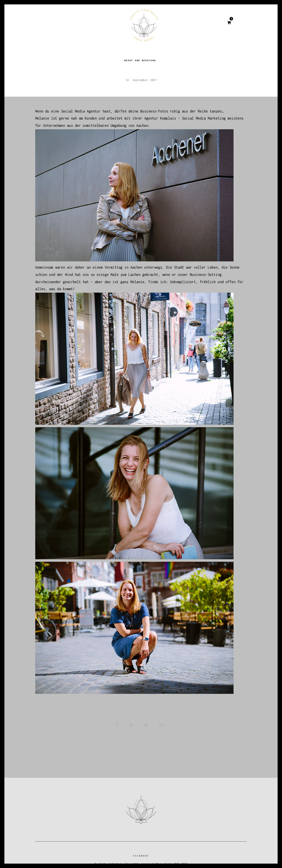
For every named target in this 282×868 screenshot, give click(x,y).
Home (65, 23)
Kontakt (180, 23)
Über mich (110, 23)
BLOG (85, 23)
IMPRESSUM (208, 23)
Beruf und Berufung (140, 56)
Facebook (141, 855)
